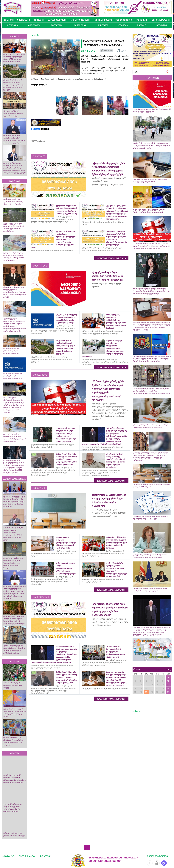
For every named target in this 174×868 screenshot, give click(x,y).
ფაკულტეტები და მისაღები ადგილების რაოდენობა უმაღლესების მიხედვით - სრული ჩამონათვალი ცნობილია (13, 563)
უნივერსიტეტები (80, 20)
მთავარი (9, 20)
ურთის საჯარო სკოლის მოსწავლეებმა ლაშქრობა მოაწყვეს (12, 685)
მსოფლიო (142, 20)
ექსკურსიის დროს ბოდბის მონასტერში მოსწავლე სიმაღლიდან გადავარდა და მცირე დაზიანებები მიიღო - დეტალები (13, 85)
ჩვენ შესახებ (27, 856)
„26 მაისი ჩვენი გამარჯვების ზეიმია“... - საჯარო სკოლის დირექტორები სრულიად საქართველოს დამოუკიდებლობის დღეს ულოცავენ (151, 246)
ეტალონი (12, 25)
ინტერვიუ (56, 25)
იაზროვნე (103, 25)
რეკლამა (45, 856)
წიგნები (142, 25)
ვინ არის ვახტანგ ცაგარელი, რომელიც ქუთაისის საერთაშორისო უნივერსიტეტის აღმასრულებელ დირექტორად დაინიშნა (14, 292)
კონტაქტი (8, 856)
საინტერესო (80, 25)
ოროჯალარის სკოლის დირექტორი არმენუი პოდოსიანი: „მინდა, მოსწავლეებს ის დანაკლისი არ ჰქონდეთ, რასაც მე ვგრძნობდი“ (151, 291)
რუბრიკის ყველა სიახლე (111, 258)
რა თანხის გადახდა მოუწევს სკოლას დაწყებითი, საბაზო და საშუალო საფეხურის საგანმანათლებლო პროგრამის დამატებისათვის (151, 391)
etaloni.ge (137, 711)
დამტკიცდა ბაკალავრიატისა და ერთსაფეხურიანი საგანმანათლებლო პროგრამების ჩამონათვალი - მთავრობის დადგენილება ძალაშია (152, 359)
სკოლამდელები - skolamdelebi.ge (113, 20)
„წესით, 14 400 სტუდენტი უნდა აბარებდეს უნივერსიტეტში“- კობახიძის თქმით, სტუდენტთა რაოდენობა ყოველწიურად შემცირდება (14, 502)
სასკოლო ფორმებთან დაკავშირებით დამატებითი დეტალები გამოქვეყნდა (13, 113)
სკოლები (39, 20)
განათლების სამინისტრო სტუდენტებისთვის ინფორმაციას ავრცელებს (12, 376)
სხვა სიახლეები (161, 20)
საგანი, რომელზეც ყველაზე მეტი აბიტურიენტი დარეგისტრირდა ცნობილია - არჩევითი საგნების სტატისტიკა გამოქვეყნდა (151, 146)
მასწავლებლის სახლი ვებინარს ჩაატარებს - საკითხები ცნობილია (11, 351)
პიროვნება (34, 25)
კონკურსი (161, 25)
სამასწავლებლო (57, 20)
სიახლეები (24, 20)
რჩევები (123, 25)
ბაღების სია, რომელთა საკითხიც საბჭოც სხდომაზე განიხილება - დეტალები (13, 202)
